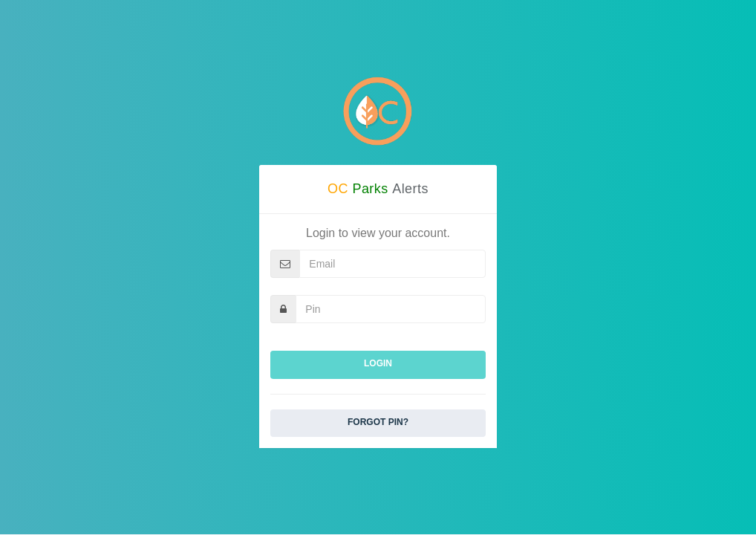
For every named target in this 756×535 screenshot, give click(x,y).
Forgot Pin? (378, 422)
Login (378, 363)
